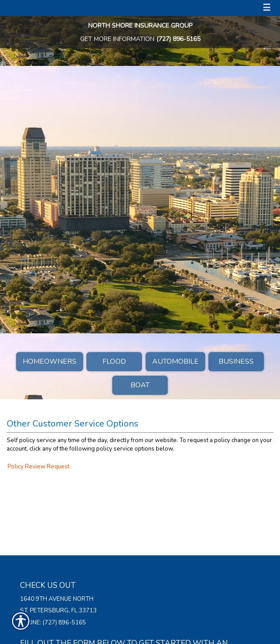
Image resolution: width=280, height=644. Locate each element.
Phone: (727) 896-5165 (53, 623)
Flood (114, 361)
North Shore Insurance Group (140, 26)
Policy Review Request (39, 467)
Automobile (175, 361)
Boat (140, 385)
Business (236, 361)
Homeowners (50, 361)
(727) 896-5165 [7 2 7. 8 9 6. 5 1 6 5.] (178, 39)
